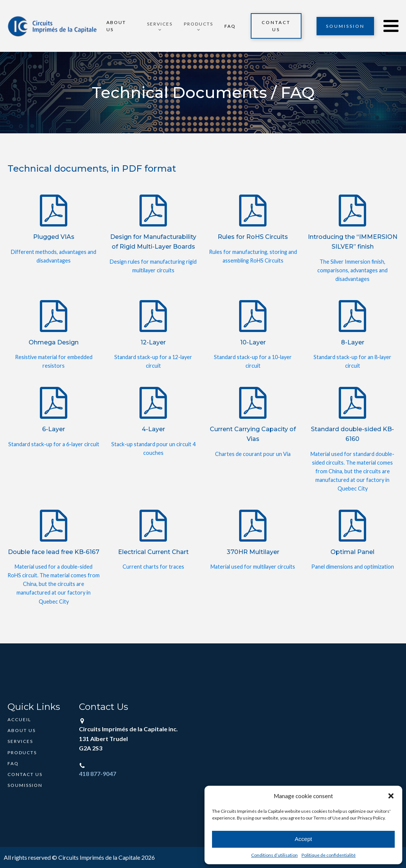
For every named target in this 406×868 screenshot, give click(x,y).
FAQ (230, 26)
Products (22, 753)
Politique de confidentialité (329, 855)
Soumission (345, 26)
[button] (391, 796)
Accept (303, 839)
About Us (116, 26)
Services (20, 741)
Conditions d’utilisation (274, 855)
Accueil (19, 719)
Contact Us (276, 26)
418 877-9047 (98, 774)
